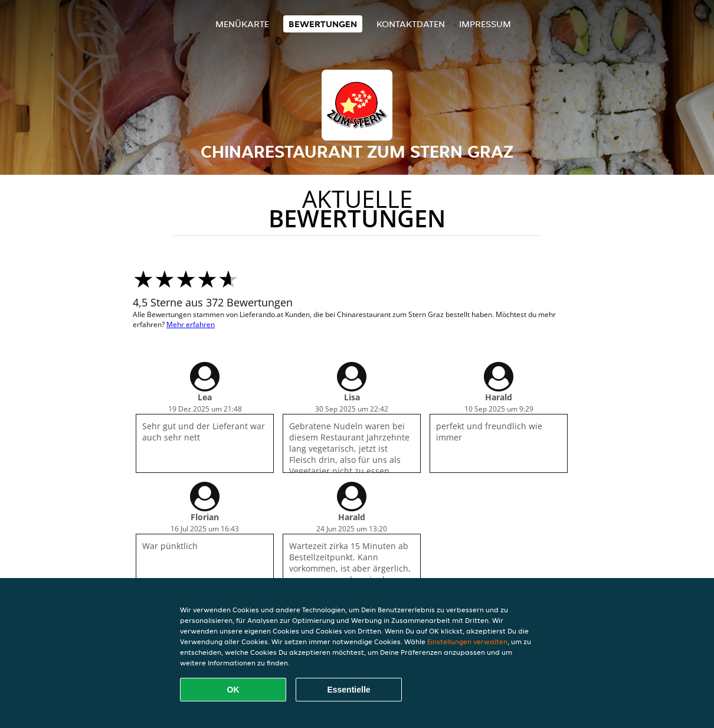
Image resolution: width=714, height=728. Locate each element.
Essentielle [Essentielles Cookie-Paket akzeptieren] (348, 690)
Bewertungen (323, 24)
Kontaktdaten (411, 24)
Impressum (485, 24)
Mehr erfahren (191, 324)
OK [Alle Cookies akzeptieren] (233, 690)
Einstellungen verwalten (467, 642)
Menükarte (242, 24)
